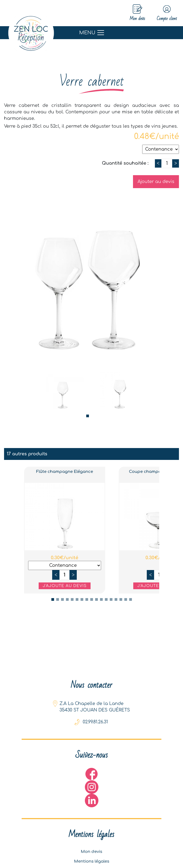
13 (111, 600)
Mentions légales (91, 860)
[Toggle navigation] (91, 33)
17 (131, 600)
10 (97, 600)
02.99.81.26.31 (95, 718)
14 (116, 600)
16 (126, 600)
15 (121, 600)
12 (106, 600)
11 (101, 600)
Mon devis (91, 849)
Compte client (164, 13)
